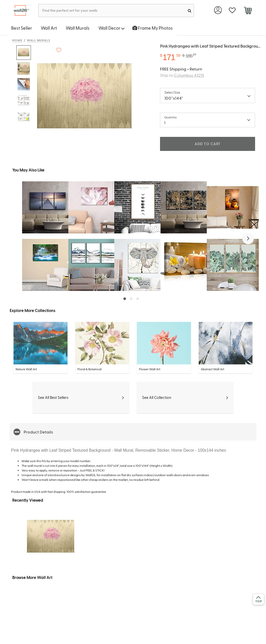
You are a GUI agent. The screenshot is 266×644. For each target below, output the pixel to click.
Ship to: (182, 75)
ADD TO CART (208, 144)
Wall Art (49, 28)
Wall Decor (112, 28)
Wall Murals (78, 28)
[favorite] (232, 11)
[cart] (248, 11)
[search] (189, 11)
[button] (248, 239)
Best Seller (22, 28)
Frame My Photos (153, 28)
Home (17, 40)
